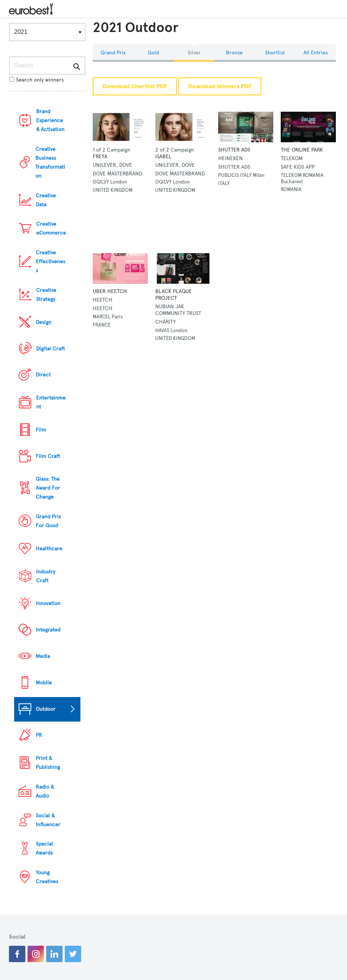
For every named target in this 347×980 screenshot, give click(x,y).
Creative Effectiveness (50, 262)
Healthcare (49, 549)
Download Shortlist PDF (135, 86)
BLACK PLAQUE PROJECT (173, 295)
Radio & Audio (45, 791)
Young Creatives (47, 877)
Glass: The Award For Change (48, 488)
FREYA (100, 157)
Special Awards (44, 848)
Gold (153, 53)
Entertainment (51, 402)
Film (41, 430)
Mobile (44, 683)
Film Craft (48, 456)
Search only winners (36, 80)
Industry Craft (46, 576)
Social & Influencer (48, 820)
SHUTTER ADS (234, 150)
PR (39, 735)
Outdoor (46, 709)
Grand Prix (113, 53)
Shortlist (275, 53)
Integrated (48, 630)
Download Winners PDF (220, 86)
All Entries (316, 53)
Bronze (234, 53)
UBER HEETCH (110, 291)
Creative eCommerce (51, 228)
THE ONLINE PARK (302, 150)
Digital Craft (50, 349)
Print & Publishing (48, 763)
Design (44, 322)
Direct (43, 375)
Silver (194, 53)
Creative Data (46, 200)
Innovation (48, 603)
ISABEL (163, 157)
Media (43, 656)
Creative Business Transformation (50, 163)
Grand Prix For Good (48, 521)
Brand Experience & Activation (50, 120)
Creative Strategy (46, 295)
